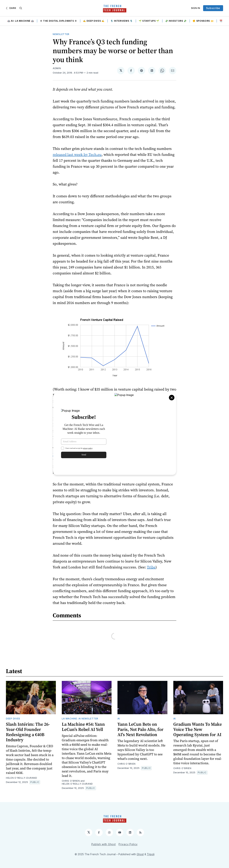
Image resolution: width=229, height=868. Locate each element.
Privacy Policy (128, 844)
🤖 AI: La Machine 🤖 (21, 21)
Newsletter (61, 34)
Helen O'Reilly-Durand (22, 778)
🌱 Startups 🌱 (149, 21)
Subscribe (213, 8)
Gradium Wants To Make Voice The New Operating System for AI (198, 729)
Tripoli (151, 854)
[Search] (21, 8)
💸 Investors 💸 (176, 21)
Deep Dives (13, 719)
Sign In (196, 8)
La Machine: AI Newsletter (80, 719)
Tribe (151, 567)
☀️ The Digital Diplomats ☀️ (59, 21)
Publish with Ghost (104, 844)
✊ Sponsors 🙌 (203, 21)
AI (119, 719)
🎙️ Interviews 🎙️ (122, 21)
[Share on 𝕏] (121, 71)
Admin (57, 68)
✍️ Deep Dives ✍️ (94, 21)
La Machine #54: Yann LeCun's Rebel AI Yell (83, 727)
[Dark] (11, 8)
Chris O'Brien (71, 781)
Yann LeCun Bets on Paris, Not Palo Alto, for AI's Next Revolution (140, 729)
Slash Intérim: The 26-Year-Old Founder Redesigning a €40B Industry (28, 732)
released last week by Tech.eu (77, 155)
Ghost (140, 854)
